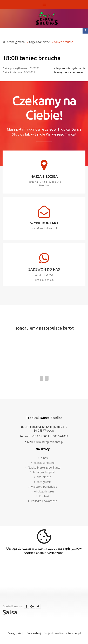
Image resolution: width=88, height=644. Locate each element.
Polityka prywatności (44, 501)
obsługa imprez (44, 491)
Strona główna (15, 42)
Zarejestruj (34, 633)
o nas (44, 458)
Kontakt (44, 496)
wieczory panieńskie (44, 487)
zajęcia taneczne (39, 42)
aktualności (44, 477)
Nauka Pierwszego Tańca (44, 468)
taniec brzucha (64, 42)
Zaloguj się (14, 633)
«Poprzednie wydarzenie (70, 68)
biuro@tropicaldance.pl (44, 228)
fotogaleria (44, 482)
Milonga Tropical (44, 472)
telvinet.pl (74, 633)
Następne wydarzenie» (69, 72)
